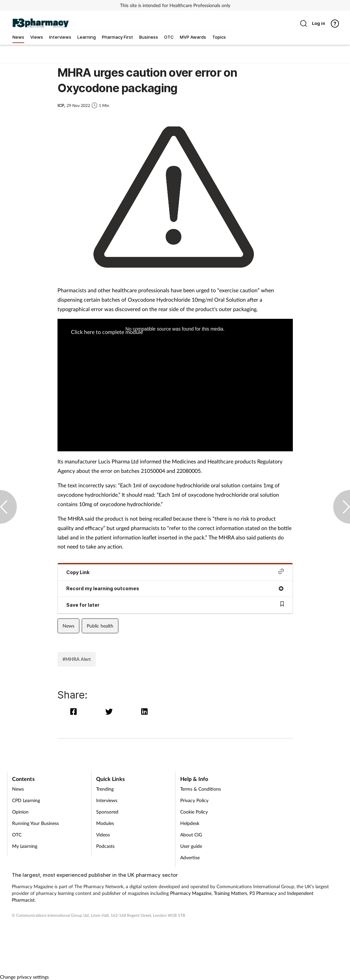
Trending (105, 789)
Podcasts (105, 846)
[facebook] (75, 711)
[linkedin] (145, 711)
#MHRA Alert (77, 659)
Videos (103, 835)
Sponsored (107, 812)
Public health (100, 626)
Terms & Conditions (201, 789)
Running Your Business (35, 823)
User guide (191, 846)
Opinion (20, 812)
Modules (105, 823)
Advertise (190, 857)
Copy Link (175, 572)
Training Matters (230, 893)
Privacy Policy (194, 800)
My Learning (25, 846)
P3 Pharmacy (263, 893)
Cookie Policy (194, 812)
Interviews (107, 800)
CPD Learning (26, 800)
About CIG (191, 835)
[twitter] (110, 711)
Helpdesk (190, 823)
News (68, 626)
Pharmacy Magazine (191, 893)
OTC (17, 835)
